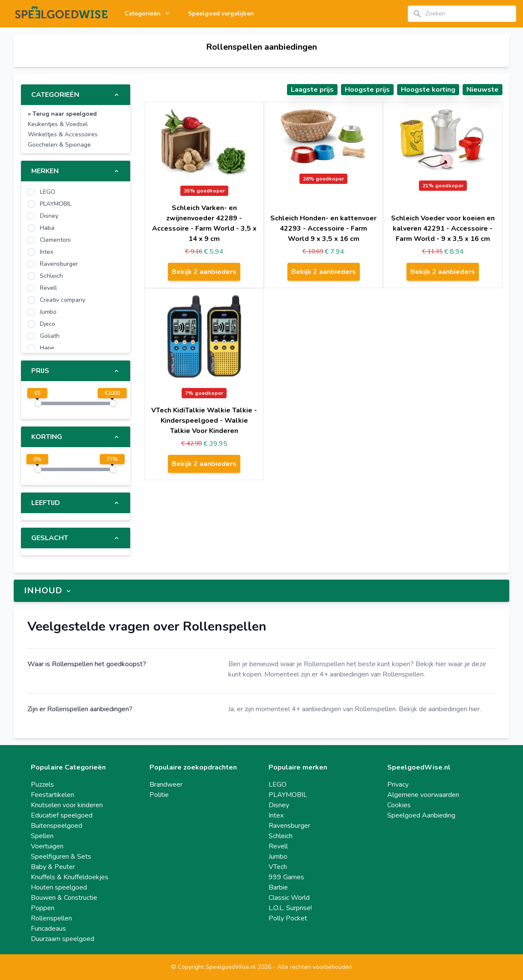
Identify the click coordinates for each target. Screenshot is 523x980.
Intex (276, 815)
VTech (278, 867)
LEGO (278, 785)
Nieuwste (483, 90)
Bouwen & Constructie (64, 898)
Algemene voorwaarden (423, 795)
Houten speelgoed (59, 887)
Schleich (281, 836)
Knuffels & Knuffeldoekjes (70, 877)
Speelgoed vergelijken (221, 14)
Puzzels (42, 785)
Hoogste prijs (367, 90)
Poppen (43, 908)
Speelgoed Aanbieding (421, 815)
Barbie (278, 887)
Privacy (398, 785)
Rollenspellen (51, 918)
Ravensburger (289, 826)
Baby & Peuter (53, 867)
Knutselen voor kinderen (67, 805)
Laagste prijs (312, 90)
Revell (278, 846)
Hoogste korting (428, 90)
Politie (159, 795)
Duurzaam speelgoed (63, 939)
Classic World (289, 898)
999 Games (286, 877)
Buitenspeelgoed (57, 826)
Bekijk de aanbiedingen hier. (440, 709)
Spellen (42, 836)
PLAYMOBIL (288, 795)
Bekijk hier (431, 664)
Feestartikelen (52, 795)
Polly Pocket (288, 918)
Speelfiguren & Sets (61, 857)
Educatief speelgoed (62, 815)
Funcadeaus (48, 929)
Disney (279, 805)
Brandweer (166, 785)
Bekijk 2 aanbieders (204, 272)
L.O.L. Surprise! (290, 908)
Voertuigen (47, 846)
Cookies (399, 805)
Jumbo (278, 857)
